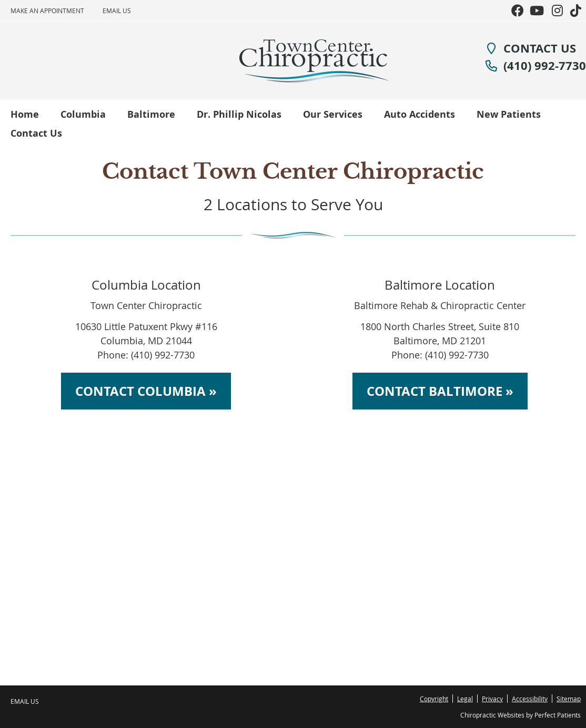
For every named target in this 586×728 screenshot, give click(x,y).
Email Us (117, 11)
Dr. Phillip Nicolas (239, 114)
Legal (465, 699)
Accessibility (530, 699)
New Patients (509, 114)
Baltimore (151, 114)
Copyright (434, 699)
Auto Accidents (420, 114)
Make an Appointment (47, 11)
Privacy (492, 699)
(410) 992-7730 (536, 65)
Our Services (333, 114)
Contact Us (36, 133)
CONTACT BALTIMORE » (440, 391)
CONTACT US (531, 48)
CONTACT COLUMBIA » (146, 391)
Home (25, 114)
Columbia (83, 114)
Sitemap (569, 699)
